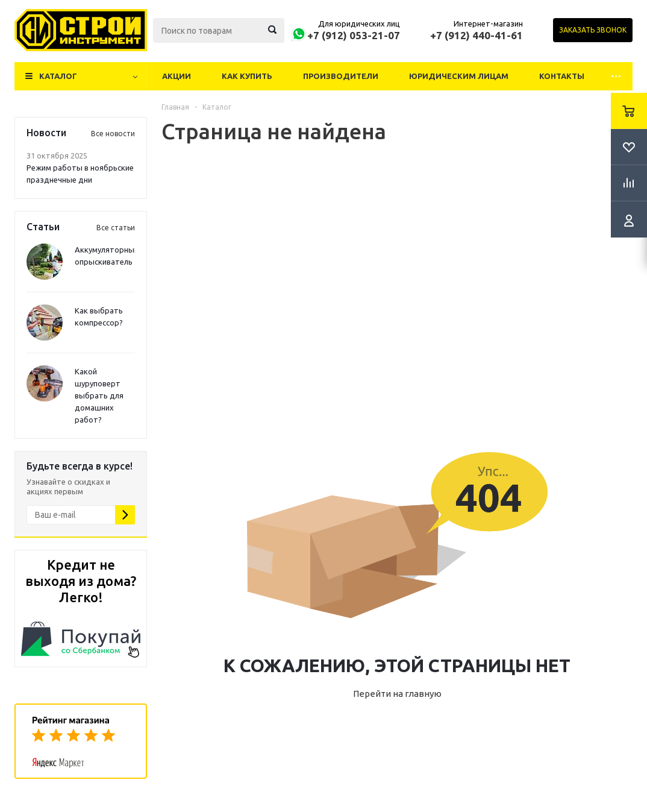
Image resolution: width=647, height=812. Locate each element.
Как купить (247, 76)
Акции (177, 76)
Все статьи (116, 228)
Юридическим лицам (459, 76)
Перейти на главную (397, 694)
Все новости (113, 134)
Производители (341, 76)
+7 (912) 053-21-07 (354, 35)
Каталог (58, 76)
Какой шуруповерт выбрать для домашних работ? (99, 395)
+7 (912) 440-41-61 (477, 35)
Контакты (562, 76)
